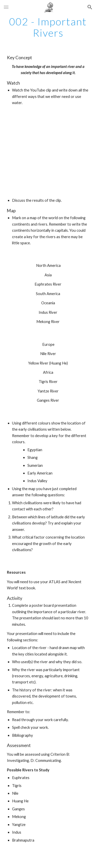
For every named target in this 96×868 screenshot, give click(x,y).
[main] (48, 27)
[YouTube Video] (48, 152)
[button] (6, 7)
